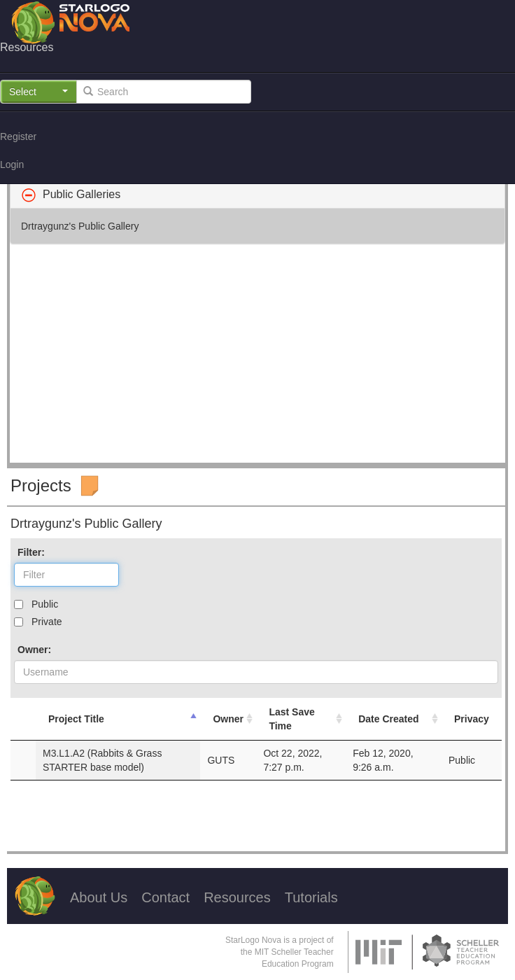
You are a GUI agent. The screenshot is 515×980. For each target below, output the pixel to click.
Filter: (31, 552)
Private (47, 622)
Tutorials (311, 897)
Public (45, 604)
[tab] (257, 195)
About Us (99, 897)
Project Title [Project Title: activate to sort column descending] (76, 719)
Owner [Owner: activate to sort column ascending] (228, 719)
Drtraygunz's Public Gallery (80, 226)
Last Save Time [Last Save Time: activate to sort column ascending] (291, 719)
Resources (237, 897)
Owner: (34, 650)
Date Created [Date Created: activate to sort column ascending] (388, 719)
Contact (165, 897)
